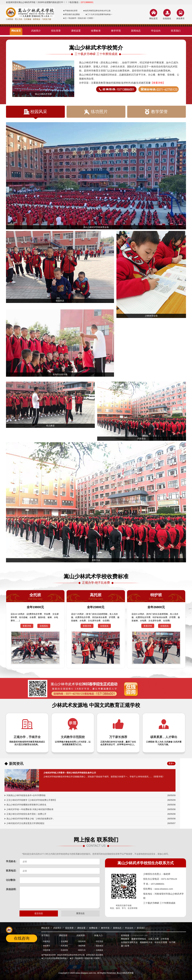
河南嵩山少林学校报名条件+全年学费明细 (26, 795)
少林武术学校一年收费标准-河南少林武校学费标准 (30, 809)
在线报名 (167, 18)
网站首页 (153, 18)
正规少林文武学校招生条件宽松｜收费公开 (26, 814)
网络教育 (125, 939)
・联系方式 (81, 950)
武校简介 (57, 928)
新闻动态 (117, 928)
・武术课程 (63, 946)
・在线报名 (99, 950)
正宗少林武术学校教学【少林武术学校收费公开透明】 (32, 800)
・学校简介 (46, 941)
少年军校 (165, 939)
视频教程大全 (146, 942)
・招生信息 (99, 941)
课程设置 (81, 928)
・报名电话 (99, 946)
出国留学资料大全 (129, 942)
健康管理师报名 (139, 939)
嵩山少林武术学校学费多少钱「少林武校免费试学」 (31, 819)
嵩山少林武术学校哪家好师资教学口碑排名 (26, 805)
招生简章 (69, 928)
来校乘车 (180, 18)
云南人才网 (153, 939)
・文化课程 (63, 941)
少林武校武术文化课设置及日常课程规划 (25, 823)
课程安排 (63, 935)
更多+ (171, 763)
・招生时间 (81, 941)
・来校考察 (81, 946)
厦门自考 (125, 946)
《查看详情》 (158, 777)
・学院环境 (46, 950)
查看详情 (27, 626)
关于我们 (45, 935)
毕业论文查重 (161, 942)
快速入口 (98, 935)
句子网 (172, 942)
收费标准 (93, 928)
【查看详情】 (158, 83)
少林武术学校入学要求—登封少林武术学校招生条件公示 (70, 773)
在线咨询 (22, 938)
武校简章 (81, 935)
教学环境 (105, 928)
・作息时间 (63, 950)
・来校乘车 (46, 946)
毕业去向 (129, 928)
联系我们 (141, 928)
